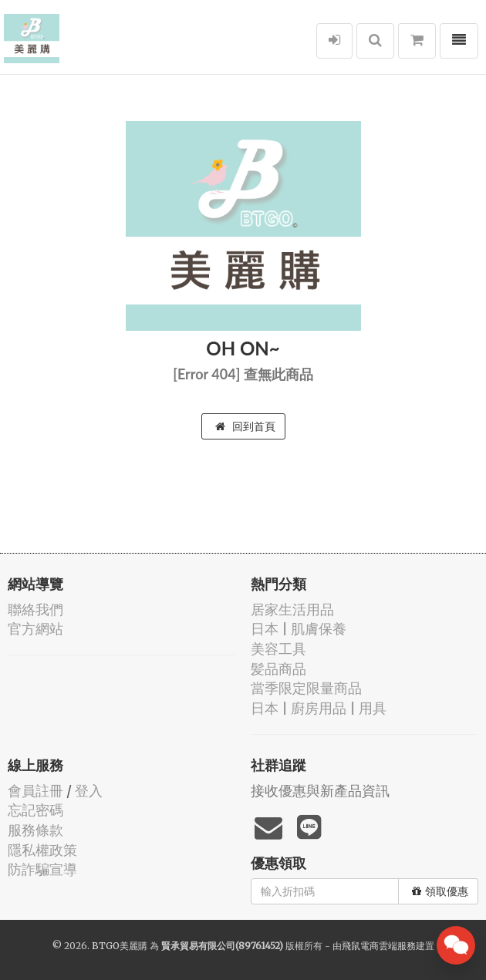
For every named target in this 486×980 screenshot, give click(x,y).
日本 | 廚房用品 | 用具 (319, 708)
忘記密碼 (35, 810)
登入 (89, 791)
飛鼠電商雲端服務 (379, 946)
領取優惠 (440, 891)
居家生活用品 (292, 610)
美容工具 (278, 649)
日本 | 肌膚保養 (299, 629)
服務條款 (35, 830)
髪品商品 (278, 669)
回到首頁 (245, 426)
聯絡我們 (35, 610)
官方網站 (35, 629)
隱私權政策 (42, 850)
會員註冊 (35, 791)
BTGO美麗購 (120, 946)
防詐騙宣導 (42, 869)
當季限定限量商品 (306, 688)
